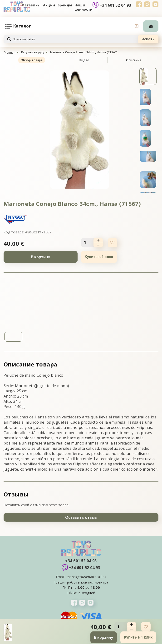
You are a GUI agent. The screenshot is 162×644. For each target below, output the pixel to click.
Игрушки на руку (33, 52)
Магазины (31, 5)
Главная (10, 53)
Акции (49, 5)
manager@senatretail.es (86, 577)
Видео (84, 60)
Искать (148, 39)
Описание (134, 60)
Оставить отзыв (81, 517)
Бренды (65, 5)
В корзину (41, 257)
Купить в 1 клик (99, 257)
